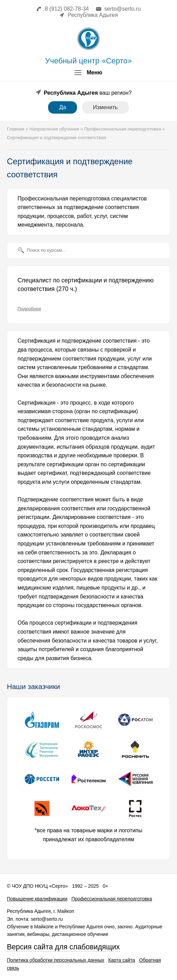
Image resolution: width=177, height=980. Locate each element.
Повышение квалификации (37, 899)
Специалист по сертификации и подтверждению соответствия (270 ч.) (86, 285)
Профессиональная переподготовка (112, 899)
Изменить (106, 107)
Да (63, 107)
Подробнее (29, 309)
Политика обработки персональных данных (56, 960)
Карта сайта (122, 960)
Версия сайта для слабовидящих (63, 947)
